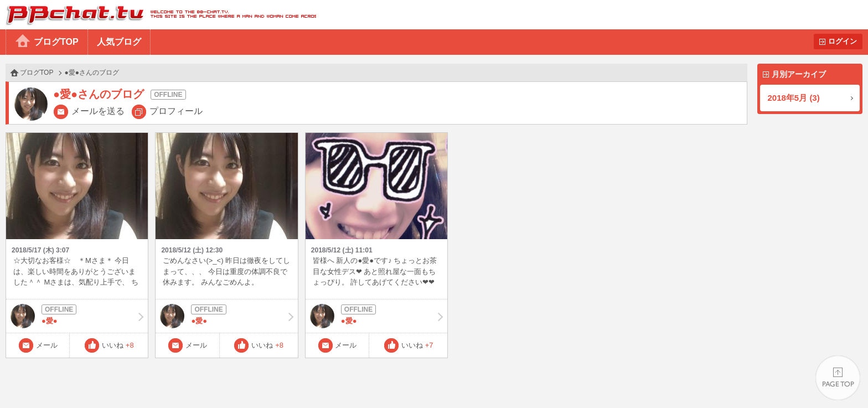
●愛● (77, 316)
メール (47, 345)
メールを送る (98, 111)
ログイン (843, 41)
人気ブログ (119, 42)
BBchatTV (158, 15)
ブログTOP (56, 42)
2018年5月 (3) (794, 98)
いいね (118, 345)
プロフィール (176, 111)
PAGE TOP (838, 378)
